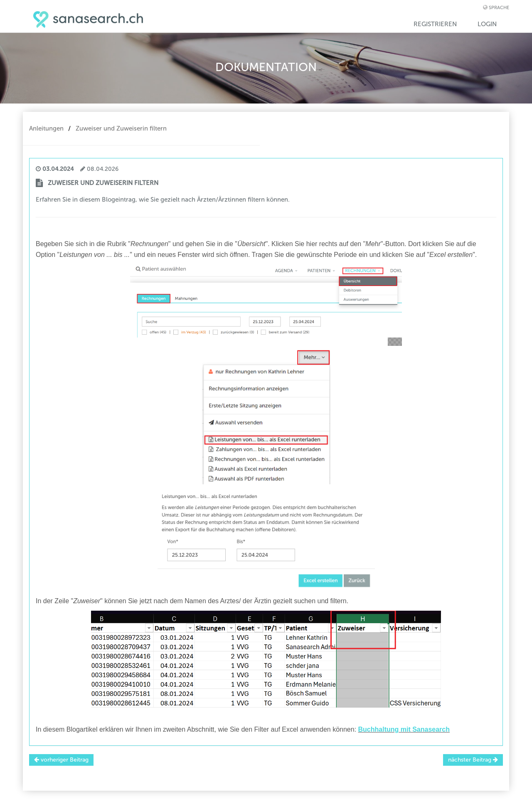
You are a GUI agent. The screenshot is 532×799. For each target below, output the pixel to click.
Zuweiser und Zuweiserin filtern (121, 128)
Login (487, 24)
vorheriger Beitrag (61, 760)
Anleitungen (46, 128)
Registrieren (435, 24)
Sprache (499, 8)
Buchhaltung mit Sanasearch (404, 729)
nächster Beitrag (473, 760)
